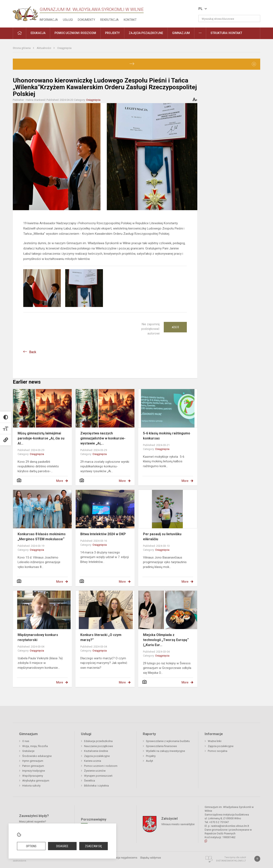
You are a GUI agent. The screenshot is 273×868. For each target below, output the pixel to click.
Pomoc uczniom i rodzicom (101, 766)
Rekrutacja (109, 20)
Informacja (49, 20)
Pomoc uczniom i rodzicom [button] (75, 33)
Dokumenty (86, 20)
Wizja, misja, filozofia (35, 746)
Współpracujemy (33, 776)
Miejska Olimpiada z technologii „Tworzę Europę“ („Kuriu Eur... (166, 640)
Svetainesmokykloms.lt (231, 861)
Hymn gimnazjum (33, 761)
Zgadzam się (93, 846)
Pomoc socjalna (218, 751)
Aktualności (44, 48)
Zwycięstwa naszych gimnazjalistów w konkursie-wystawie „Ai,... (103, 438)
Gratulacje (28, 751)
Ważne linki (215, 741)
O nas (26, 741)
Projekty (151, 756)
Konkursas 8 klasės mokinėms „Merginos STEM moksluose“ (42, 537)
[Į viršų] (257, 859)
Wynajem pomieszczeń (98, 776)
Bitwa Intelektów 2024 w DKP (103, 534)
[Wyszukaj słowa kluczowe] (229, 18)
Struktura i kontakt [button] (226, 33)
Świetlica (90, 781)
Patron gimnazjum (33, 766)
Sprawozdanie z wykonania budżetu (168, 741)
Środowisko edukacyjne (37, 756)
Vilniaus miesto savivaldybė (178, 824)
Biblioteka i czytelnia (96, 786)
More (60, 481)
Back (33, 352)
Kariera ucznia (93, 761)
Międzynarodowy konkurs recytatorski (38, 637)
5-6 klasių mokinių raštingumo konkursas (167, 436)
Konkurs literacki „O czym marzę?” (101, 637)
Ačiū (175, 327)
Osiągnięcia (64, 48)
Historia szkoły (31, 786)
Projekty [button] (112, 33)
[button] (232, 9)
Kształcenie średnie (96, 751)
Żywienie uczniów (95, 771)
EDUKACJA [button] (38, 33)
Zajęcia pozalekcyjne (97, 756)
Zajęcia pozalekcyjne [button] (146, 33)
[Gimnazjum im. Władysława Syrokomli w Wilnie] (25, 12)
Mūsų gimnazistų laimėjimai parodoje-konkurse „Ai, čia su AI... (41, 438)
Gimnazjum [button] (181, 33)
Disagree (62, 846)
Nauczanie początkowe (98, 746)
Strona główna (22, 48)
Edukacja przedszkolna (98, 741)
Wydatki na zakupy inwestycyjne (165, 751)
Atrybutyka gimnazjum (36, 781)
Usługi (68, 20)
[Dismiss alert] (254, 64)
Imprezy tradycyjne (34, 771)
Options (31, 846)
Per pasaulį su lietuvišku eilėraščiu (162, 537)
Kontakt (130, 20)
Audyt (149, 761)
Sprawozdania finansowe (161, 746)
